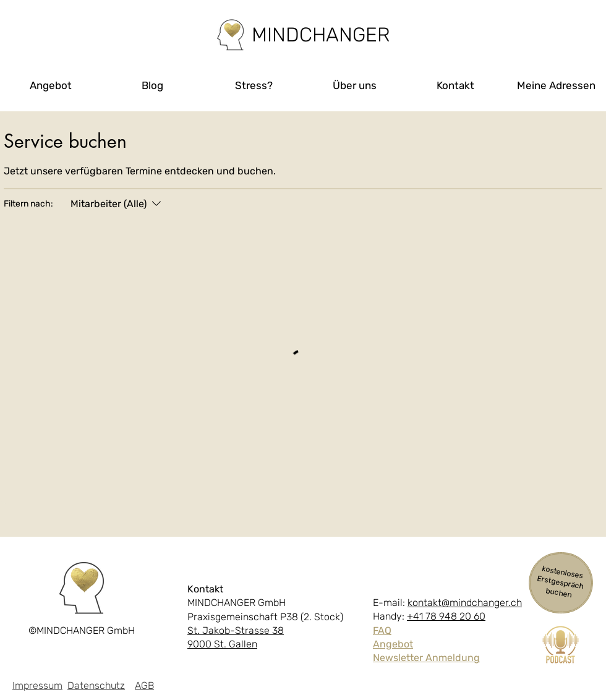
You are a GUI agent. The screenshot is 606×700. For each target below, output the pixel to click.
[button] (51, 86)
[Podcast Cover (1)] (561, 645)
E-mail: (390, 603)
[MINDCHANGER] (321, 35)
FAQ (382, 630)
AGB (144, 685)
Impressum (37, 685)
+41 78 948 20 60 (446, 616)
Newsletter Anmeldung (426, 658)
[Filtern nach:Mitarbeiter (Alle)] (117, 204)
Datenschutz (96, 685)
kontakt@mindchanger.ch (465, 603)
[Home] (230, 35)
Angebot (393, 644)
